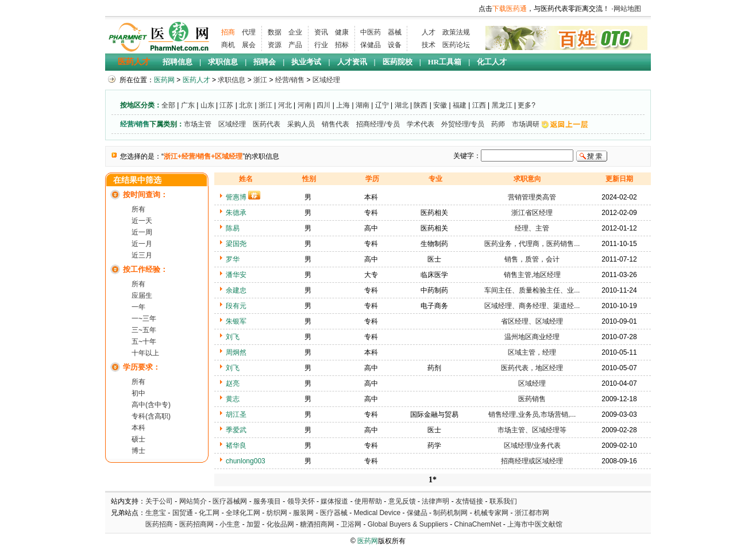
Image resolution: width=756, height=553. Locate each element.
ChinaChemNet (477, 524)
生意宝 (156, 513)
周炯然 (236, 352)
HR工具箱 (445, 62)
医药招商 (159, 524)
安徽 (440, 105)
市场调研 (526, 124)
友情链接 (469, 501)
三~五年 (144, 330)
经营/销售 (290, 80)
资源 (275, 45)
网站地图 (627, 9)
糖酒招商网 (317, 524)
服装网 (303, 513)
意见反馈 (402, 501)
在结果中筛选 (137, 180)
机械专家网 (491, 513)
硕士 (138, 439)
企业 (295, 32)
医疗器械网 (230, 501)
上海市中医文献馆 (535, 524)
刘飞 (233, 337)
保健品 (371, 45)
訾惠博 (236, 197)
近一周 (142, 232)
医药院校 (398, 62)
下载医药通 (510, 9)
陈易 (233, 228)
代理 (249, 32)
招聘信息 (178, 62)
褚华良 (236, 446)
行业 (321, 45)
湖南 (362, 105)
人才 (429, 32)
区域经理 (326, 80)
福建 (460, 105)
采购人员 (301, 124)
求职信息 (223, 62)
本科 (138, 428)
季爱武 (236, 430)
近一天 (142, 221)
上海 (343, 105)
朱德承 (236, 213)
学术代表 (421, 124)
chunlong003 (246, 461)
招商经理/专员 (378, 124)
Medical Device (377, 513)
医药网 (164, 80)
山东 (207, 105)
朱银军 (236, 321)
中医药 (371, 32)
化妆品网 (280, 524)
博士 (138, 451)
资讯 (321, 32)
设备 (395, 45)
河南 (304, 105)
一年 (138, 307)
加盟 (254, 524)
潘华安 (236, 275)
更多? (526, 105)
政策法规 (456, 32)
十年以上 (145, 353)
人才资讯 (352, 62)
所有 (138, 209)
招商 (228, 32)
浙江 (260, 80)
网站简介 (193, 501)
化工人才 (492, 62)
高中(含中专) (151, 405)
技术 (429, 45)
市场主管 (198, 124)
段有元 (236, 306)
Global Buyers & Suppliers (408, 524)
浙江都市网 (532, 513)
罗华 (233, 259)
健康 (342, 32)
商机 (228, 45)
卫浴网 (352, 524)
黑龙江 (502, 105)
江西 (479, 105)
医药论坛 (456, 45)
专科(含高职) (151, 416)
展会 (249, 45)
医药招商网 (196, 524)
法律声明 (435, 501)
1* (433, 480)
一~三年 (144, 318)
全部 (168, 105)
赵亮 (233, 383)
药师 (498, 124)
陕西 (421, 105)
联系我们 (503, 501)
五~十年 (144, 341)
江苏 (226, 105)
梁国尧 (236, 244)
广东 (188, 105)
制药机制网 (450, 513)
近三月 (142, 255)
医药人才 (134, 62)
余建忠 (236, 290)
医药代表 (267, 124)
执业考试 (306, 62)
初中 (138, 393)
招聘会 (265, 62)
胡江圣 (236, 414)
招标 (342, 45)
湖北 (402, 105)
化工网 (209, 513)
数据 (275, 32)
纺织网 (277, 513)
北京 (246, 105)
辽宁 (382, 105)
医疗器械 (334, 513)
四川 (323, 105)
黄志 (233, 399)
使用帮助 (368, 501)
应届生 (142, 295)
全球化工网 (243, 513)
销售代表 (335, 124)
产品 (295, 45)
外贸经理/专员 (463, 124)
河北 (285, 105)
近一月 (142, 244)
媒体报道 (334, 501)
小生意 (230, 524)
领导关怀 (301, 501)
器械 (395, 32)
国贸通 (183, 513)
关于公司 (159, 501)
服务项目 (267, 501)
